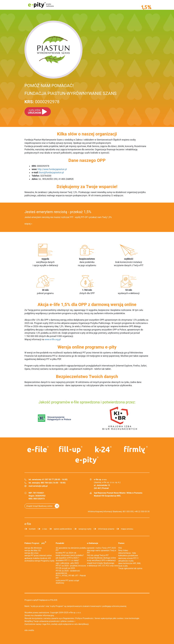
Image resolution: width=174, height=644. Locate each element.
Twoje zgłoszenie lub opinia (130, 568)
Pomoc (121, 543)
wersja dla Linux (31, 553)
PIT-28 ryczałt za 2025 (65, 568)
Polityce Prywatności (84, 618)
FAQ (120, 548)
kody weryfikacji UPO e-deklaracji (101, 560)
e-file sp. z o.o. (75, 613)
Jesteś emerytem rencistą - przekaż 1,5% (58, 212)
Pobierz (35, 543)
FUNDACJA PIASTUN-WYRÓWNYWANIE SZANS (71, 93)
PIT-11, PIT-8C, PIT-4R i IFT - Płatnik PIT (71, 577)
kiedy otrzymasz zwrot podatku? (70, 555)
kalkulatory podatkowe (128, 556)
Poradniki (60, 543)
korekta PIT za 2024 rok (66, 553)
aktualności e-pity (126, 561)
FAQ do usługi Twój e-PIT (98, 555)
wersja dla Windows (33, 548)
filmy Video (123, 550)
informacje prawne (106, 529)
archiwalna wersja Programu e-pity (39, 561)
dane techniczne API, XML (130, 563)
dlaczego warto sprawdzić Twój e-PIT (102, 552)
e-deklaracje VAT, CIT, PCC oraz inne (102, 566)
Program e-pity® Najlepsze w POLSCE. (41, 600)
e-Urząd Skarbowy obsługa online (101, 558)
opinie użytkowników (63, 529)
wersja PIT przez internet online (38, 556)
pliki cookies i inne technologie (126, 618)
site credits (29, 630)
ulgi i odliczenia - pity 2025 (67, 563)
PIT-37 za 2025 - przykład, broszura (71, 566)
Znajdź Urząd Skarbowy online (39, 506)
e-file (28, 524)
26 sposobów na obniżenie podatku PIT (71, 549)
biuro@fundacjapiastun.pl (52, 173)
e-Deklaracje (93, 543)
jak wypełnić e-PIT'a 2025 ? (67, 558)
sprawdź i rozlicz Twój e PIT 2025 (101, 548)
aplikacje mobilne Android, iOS (38, 558)
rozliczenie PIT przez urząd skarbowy (67, 582)
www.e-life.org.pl (53, 339)
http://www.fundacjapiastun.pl (52, 169)
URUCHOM (35, 112)
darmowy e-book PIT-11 (129, 558)
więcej (28, 224)
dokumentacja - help (127, 553)
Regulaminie (69, 618)
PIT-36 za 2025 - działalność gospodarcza (68, 572)
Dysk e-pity (123, 566)
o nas (45, 529)
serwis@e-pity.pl (40, 486)
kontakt (32, 529)
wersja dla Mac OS (33, 550)
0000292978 (42, 102)
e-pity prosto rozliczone (41, 5)
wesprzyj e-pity (85, 529)
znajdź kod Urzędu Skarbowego (101, 563)
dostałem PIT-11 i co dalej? (67, 560)
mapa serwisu (127, 529)
